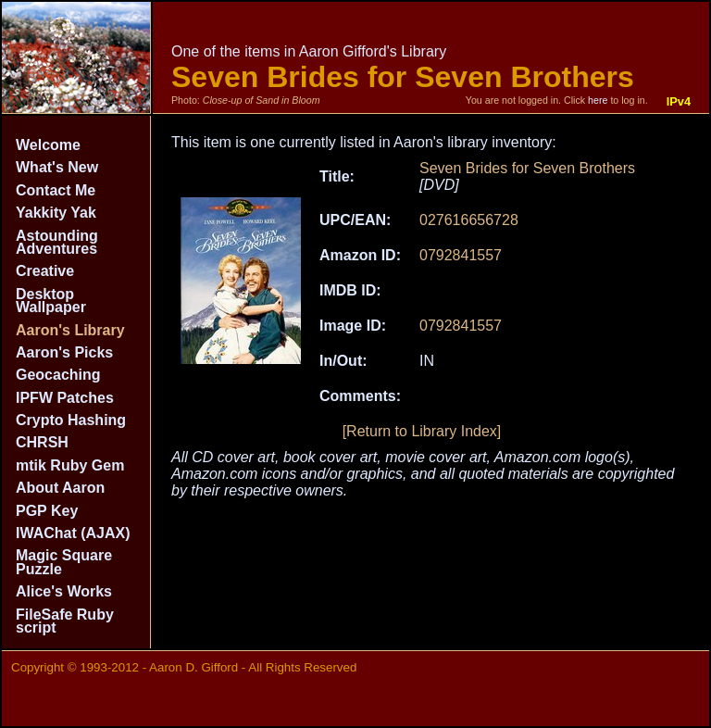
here (598, 100)
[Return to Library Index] (422, 431)
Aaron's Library (70, 330)
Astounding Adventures (57, 242)
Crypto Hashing (71, 420)
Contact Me (56, 190)
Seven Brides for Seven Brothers (527, 168)
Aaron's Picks (64, 352)
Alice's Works (64, 591)
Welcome (48, 145)
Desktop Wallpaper (51, 301)
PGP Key (47, 511)
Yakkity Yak (56, 213)
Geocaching (58, 375)
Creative (45, 271)
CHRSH (42, 442)
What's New (57, 167)
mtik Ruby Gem (70, 465)
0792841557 (461, 255)
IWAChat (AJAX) (73, 533)
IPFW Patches (65, 398)
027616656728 (469, 220)
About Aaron (60, 488)
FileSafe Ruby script (65, 621)
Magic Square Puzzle (64, 562)
